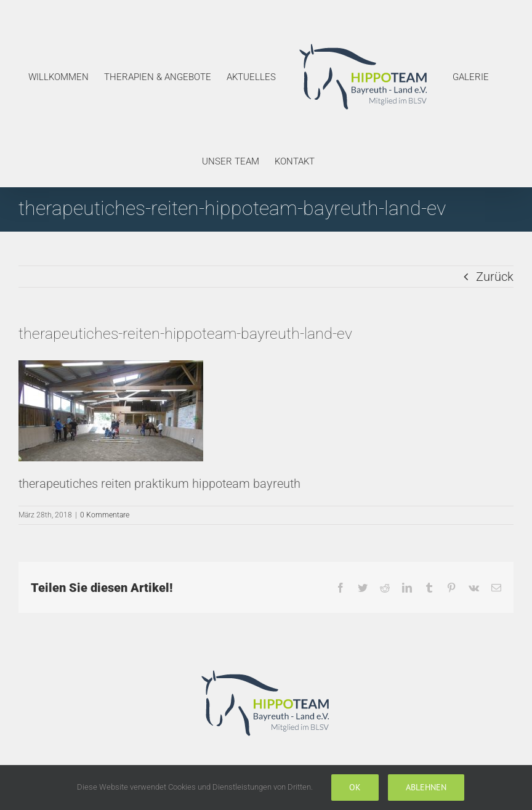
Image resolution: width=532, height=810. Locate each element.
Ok (355, 787)
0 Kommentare (105, 515)
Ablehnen (426, 787)
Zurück (495, 277)
